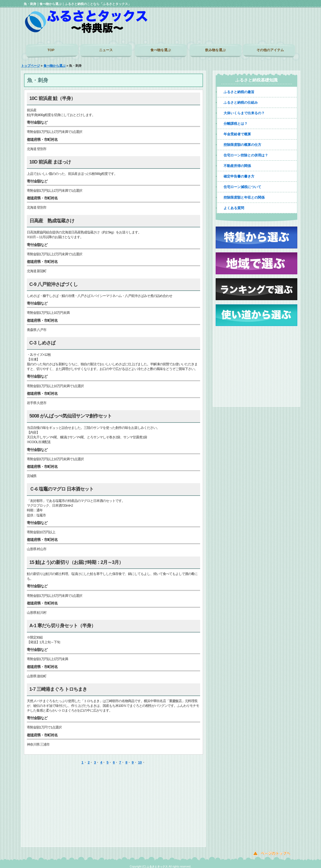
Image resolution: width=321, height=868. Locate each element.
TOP (51, 50)
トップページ (31, 63)
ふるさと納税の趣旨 (239, 89)
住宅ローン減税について (242, 184)
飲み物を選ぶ (215, 50)
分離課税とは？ (236, 121)
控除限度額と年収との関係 (244, 195)
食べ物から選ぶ (55, 63)
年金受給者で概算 (237, 131)
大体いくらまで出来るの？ (244, 110)
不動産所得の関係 (237, 163)
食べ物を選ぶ (161, 50)
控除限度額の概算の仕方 (242, 142)
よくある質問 (234, 205)
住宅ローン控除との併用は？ (246, 153)
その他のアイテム (270, 50)
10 (140, 760)
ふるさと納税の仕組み (241, 100)
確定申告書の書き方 (239, 174)
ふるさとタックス (157, 864)
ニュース (106, 50)
